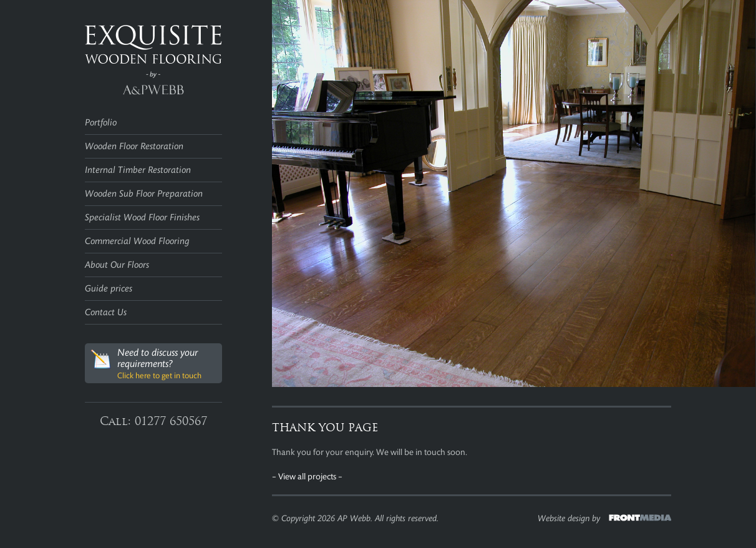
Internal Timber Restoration (138, 170)
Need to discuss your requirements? (146, 364)
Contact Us (106, 312)
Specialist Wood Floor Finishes (142, 218)
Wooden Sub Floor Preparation (144, 194)
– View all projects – (307, 477)
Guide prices (109, 289)
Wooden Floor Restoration (134, 146)
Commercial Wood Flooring (137, 241)
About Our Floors (117, 265)
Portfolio (101, 123)
